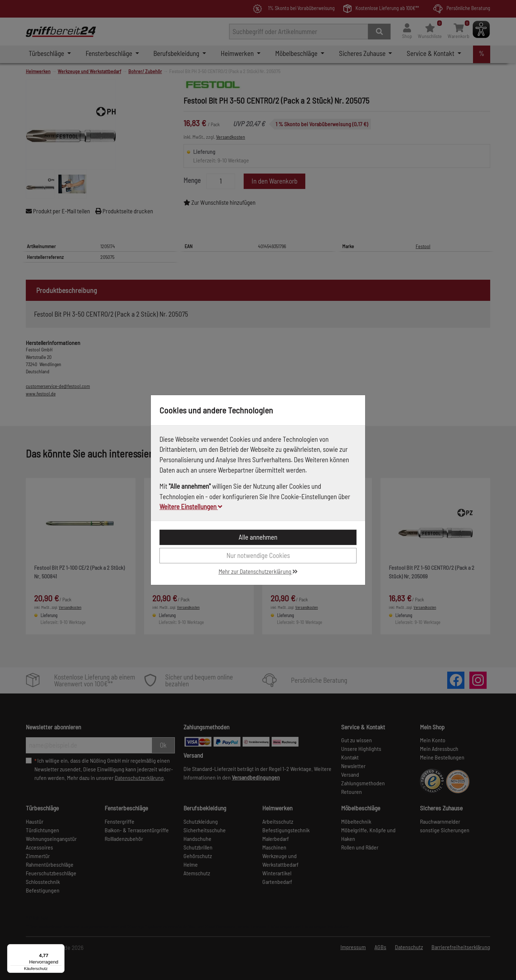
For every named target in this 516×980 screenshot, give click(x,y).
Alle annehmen (258, 537)
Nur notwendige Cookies (258, 555)
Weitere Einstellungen (191, 506)
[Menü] (60, 948)
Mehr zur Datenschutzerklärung (258, 571)
